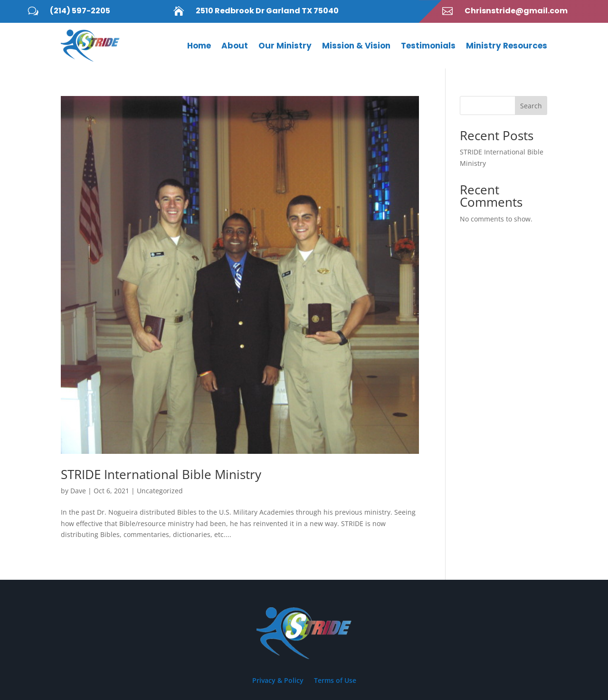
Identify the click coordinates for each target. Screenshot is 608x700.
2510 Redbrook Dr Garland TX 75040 (267, 11)
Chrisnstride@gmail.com (516, 11)
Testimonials (428, 46)
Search (531, 106)
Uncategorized (160, 491)
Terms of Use (335, 681)
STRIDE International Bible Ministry (161, 474)
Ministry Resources (507, 46)
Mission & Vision (356, 46)
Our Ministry (285, 46)
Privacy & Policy (278, 681)
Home (199, 46)
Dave (78, 491)
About (235, 46)
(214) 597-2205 (80, 11)
